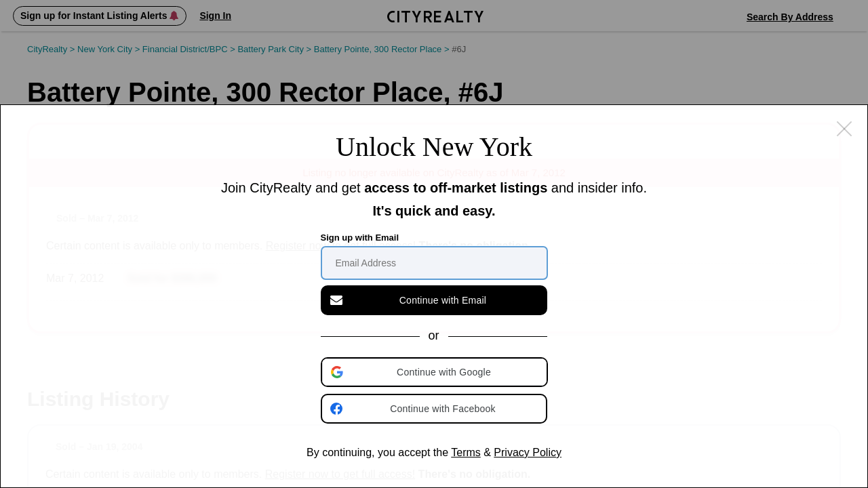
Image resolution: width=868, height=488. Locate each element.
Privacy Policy (528, 452)
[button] (435, 372)
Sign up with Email (360, 238)
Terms (466, 452)
